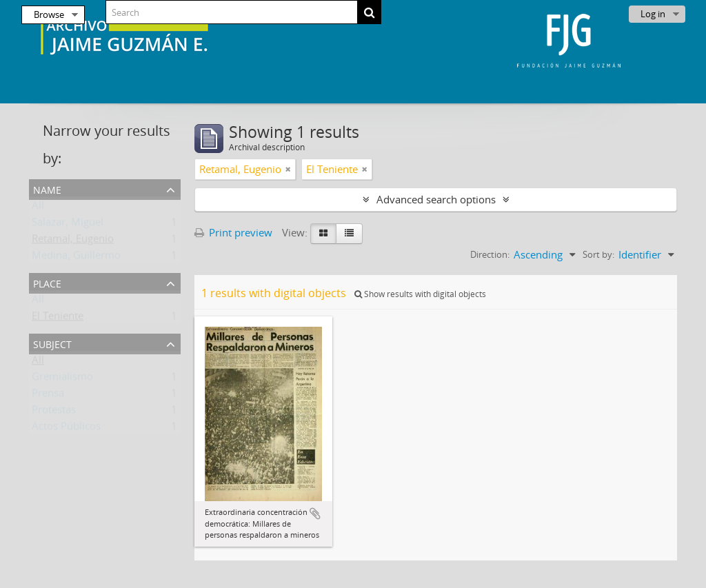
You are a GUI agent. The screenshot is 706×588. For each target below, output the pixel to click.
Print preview (233, 232)
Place (47, 282)
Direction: (490, 254)
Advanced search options (436, 199)
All (38, 208)
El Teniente (58, 318)
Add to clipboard (315, 514)
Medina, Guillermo (76, 258)
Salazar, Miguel (68, 225)
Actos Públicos (66, 429)
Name (47, 189)
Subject (52, 343)
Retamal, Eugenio (73, 241)
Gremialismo (62, 379)
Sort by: (598, 254)
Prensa (48, 396)
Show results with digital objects (420, 294)
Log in (653, 14)
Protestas (54, 412)
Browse (49, 14)
